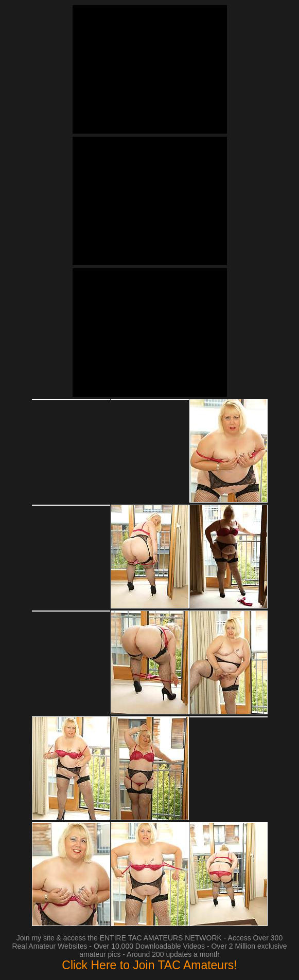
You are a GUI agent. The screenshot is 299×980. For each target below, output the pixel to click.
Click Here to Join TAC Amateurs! (149, 965)
